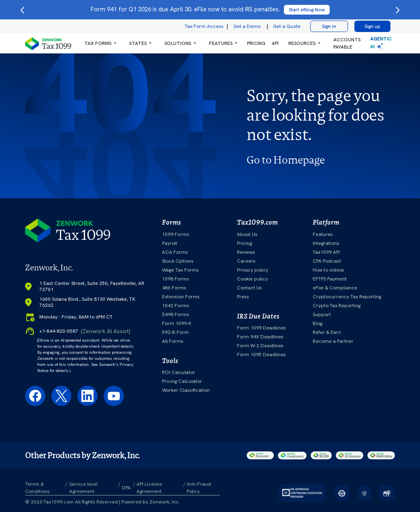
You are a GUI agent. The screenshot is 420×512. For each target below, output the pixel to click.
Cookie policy (252, 279)
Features (323, 234)
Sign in (329, 26)
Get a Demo (247, 26)
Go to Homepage (286, 160)
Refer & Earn (327, 332)
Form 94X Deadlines (260, 337)
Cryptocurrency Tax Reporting (347, 297)
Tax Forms (98, 43)
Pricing (244, 243)
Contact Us (249, 288)
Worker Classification (186, 390)
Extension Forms (181, 297)
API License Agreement (149, 488)
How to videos (328, 270)
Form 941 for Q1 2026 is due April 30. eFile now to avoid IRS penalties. (210, 9)
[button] (100, 43)
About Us (247, 234)
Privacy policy (253, 270)
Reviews (246, 252)
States (138, 43)
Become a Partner (333, 341)
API (275, 43)
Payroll (169, 243)
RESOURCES (302, 43)
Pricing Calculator (182, 381)
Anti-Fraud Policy (199, 488)
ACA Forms (175, 252)
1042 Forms (176, 306)
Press (243, 297)
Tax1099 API (326, 252)
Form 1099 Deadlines (261, 328)
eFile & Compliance (335, 288)
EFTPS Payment (330, 279)
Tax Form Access (204, 26)
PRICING (256, 43)
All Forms (173, 341)
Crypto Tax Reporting (337, 306)
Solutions (178, 43)
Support (322, 314)
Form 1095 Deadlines (261, 355)
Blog (318, 323)
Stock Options (178, 261)
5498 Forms (176, 314)
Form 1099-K (177, 323)
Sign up (372, 26)
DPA (126, 488)
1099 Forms (176, 234)
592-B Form (175, 332)
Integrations (326, 243)
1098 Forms (176, 279)
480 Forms (174, 288)
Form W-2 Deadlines (260, 346)
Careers (246, 261)
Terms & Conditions (37, 488)
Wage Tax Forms (180, 270)
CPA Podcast (327, 261)
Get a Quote (287, 26)
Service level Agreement (83, 488)
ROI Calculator (179, 372)
